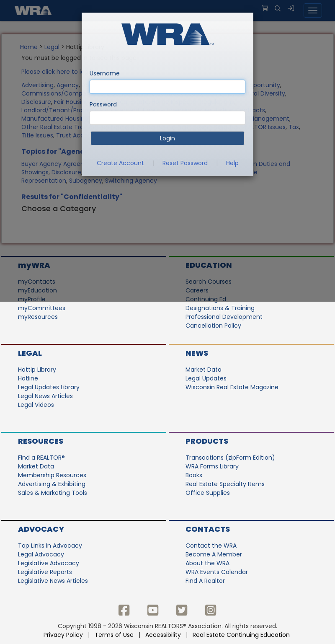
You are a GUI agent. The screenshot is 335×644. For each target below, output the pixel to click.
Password (103, 104)
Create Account (120, 163)
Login (167, 138)
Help (232, 163)
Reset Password (185, 163)
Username (105, 73)
